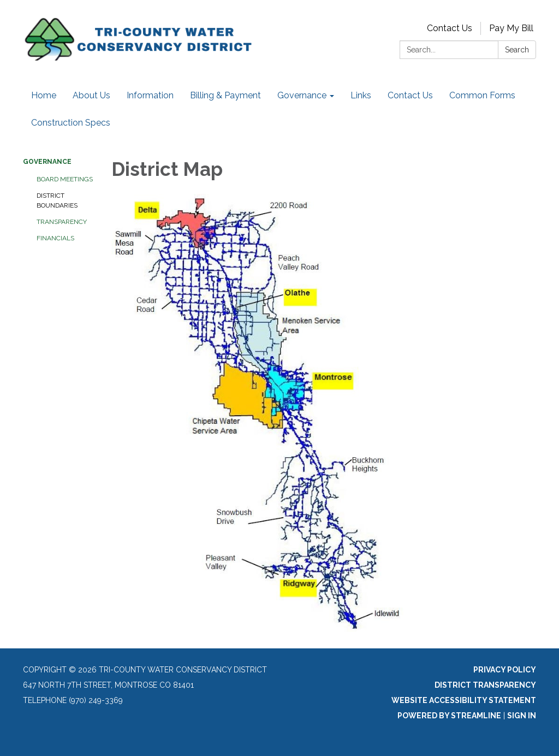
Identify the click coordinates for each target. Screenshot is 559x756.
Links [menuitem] (361, 95)
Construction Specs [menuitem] (71, 123)
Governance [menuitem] (302, 95)
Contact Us (450, 28)
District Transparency (485, 685)
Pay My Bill (511, 28)
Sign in (522, 716)
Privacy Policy (505, 670)
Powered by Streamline (449, 716)
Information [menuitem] (150, 95)
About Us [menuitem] (91, 95)
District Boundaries (57, 200)
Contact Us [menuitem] (410, 95)
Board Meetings (65, 179)
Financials (55, 238)
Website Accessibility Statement (464, 700)
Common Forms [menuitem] (482, 95)
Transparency (62, 222)
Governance (47, 162)
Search (517, 50)
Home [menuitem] (44, 95)
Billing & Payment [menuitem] (225, 95)
